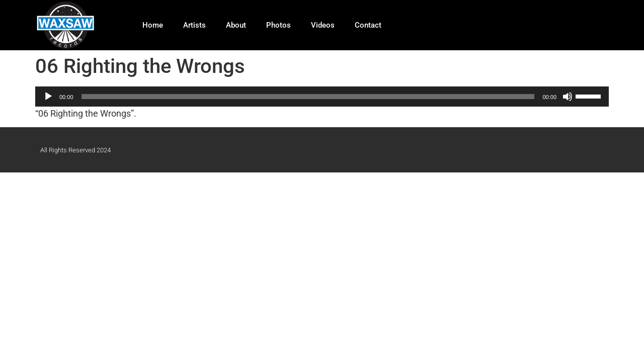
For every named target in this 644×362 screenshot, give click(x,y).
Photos (278, 25)
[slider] (308, 97)
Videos (323, 25)
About (236, 25)
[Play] (48, 97)
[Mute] (568, 97)
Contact (368, 25)
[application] (322, 97)
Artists (194, 25)
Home (153, 25)
